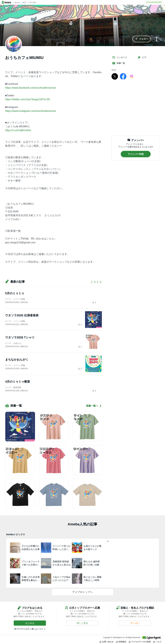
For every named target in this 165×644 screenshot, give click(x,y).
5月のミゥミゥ (15, 293)
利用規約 (121, 642)
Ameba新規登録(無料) (154, 2)
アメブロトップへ (82, 592)
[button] (142, 39)
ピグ (142, 57)
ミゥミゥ (96, 282)
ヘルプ (157, 642)
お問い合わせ (107, 642)
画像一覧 (119, 63)
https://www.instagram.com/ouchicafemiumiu (31, 111)
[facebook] (123, 76)
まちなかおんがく (17, 360)
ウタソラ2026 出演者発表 (22, 315)
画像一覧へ (94, 406)
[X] (115, 76)
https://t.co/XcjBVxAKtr (18, 130)
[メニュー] (157, 39)
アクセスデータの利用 (140, 642)
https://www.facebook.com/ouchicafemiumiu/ (31, 88)
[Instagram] (131, 76)
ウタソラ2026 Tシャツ (20, 337)
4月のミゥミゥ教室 (18, 382)
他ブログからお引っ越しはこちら (29, 629)
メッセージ (120, 57)
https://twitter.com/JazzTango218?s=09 (27, 99)
